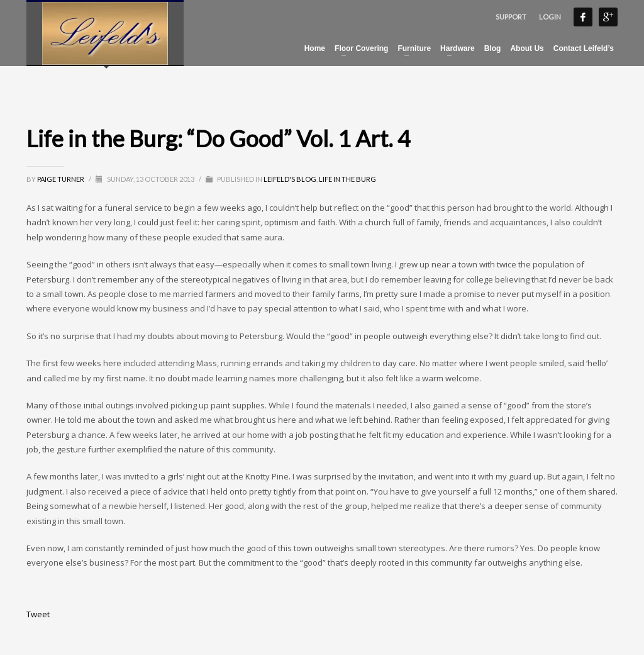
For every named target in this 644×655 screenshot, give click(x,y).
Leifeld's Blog (290, 179)
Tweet (38, 614)
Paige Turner (61, 179)
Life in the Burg (347, 179)
